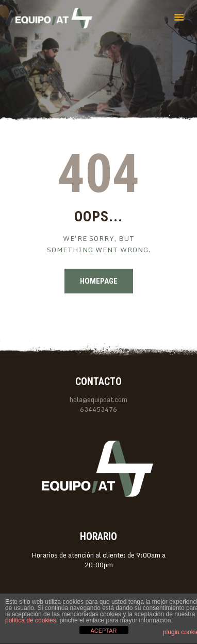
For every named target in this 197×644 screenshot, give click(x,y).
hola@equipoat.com (98, 399)
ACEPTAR (103, 631)
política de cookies (31, 620)
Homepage (99, 281)
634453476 (98, 410)
